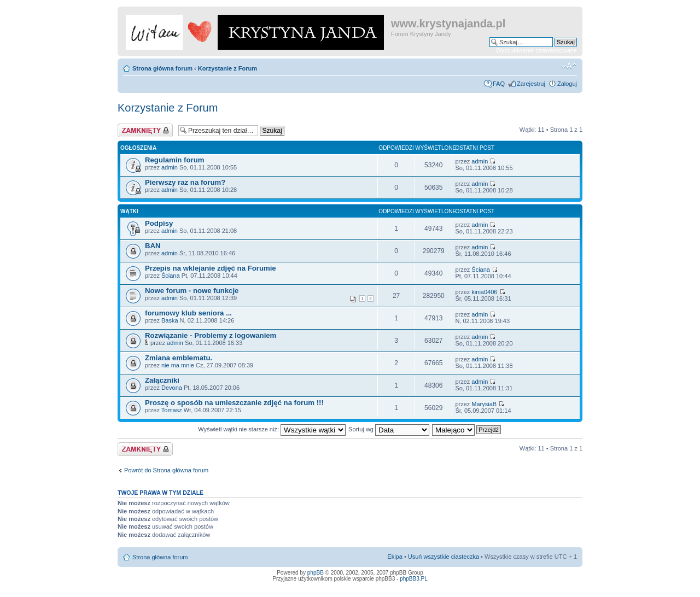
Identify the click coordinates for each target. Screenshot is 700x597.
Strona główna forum (162, 68)
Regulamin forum (174, 160)
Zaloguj (567, 84)
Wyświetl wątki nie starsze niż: (272, 429)
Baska (170, 320)
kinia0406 (484, 292)
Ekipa (395, 557)
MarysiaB (484, 404)
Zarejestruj (531, 84)
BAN (153, 246)
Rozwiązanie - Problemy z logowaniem (211, 335)
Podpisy (159, 223)
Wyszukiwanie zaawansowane (536, 50)
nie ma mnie (178, 365)
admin (170, 167)
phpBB (316, 573)
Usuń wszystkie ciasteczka (444, 557)
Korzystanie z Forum (227, 68)
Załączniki (162, 380)
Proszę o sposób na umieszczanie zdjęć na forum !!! (234, 403)
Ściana (171, 276)
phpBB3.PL (414, 579)
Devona (172, 388)
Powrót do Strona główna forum (166, 470)
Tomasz (172, 410)
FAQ (499, 84)
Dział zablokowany (145, 130)
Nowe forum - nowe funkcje (192, 291)
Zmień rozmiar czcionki (569, 66)
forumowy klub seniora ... (188, 313)
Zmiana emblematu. (179, 358)
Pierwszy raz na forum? (185, 182)
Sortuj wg (389, 429)
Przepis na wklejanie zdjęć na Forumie (211, 268)
